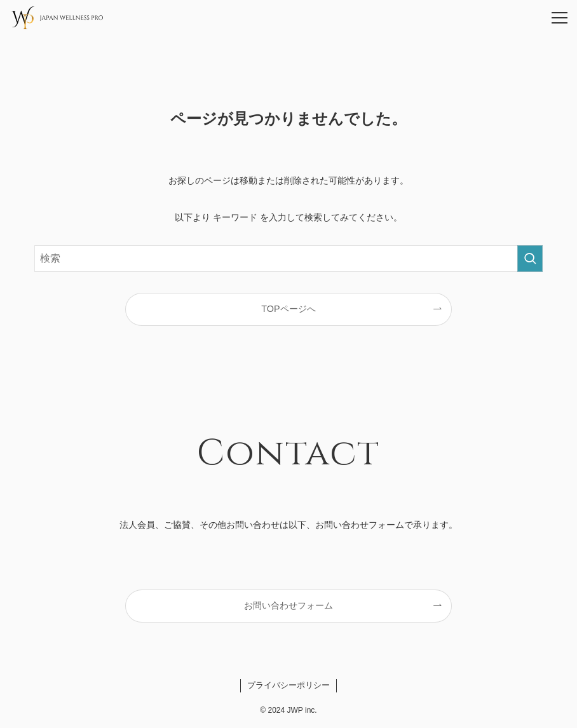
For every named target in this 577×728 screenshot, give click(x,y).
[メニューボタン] (560, 18)
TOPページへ (288, 309)
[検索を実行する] (530, 259)
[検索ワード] (288, 259)
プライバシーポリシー (288, 685)
